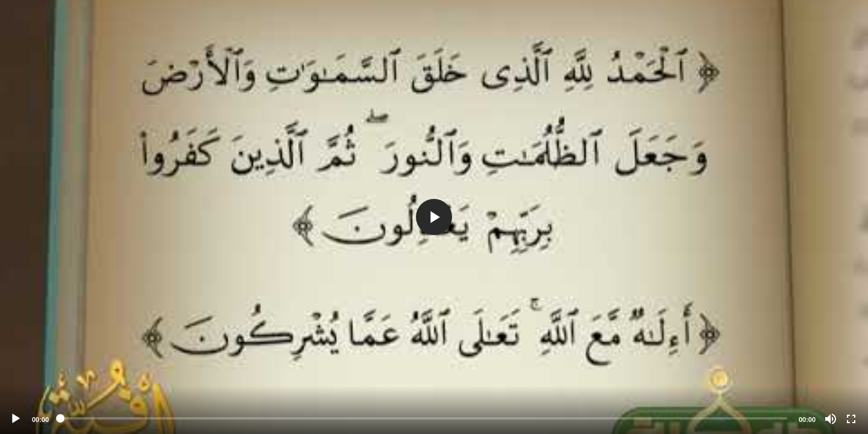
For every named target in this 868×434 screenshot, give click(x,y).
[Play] (16, 419)
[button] (434, 217)
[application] (434, 217)
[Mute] (831, 419)
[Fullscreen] (851, 419)
